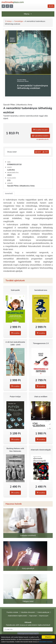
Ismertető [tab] (9, 194)
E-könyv (9, 21)
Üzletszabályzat (43, 612)
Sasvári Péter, (10, 105)
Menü (28, 14)
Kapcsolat (33, 616)
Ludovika (11, 170)
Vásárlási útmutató (28, 612)
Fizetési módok (12, 612)
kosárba (15, 333)
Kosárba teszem (40, 130)
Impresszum (44, 616)
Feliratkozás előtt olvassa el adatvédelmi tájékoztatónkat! (28, 625)
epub (38, 152)
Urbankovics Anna (24, 105)
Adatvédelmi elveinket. (46, 642)
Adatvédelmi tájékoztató (17, 616)
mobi (45, 152)
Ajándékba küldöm (40, 136)
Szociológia (19, 21)
